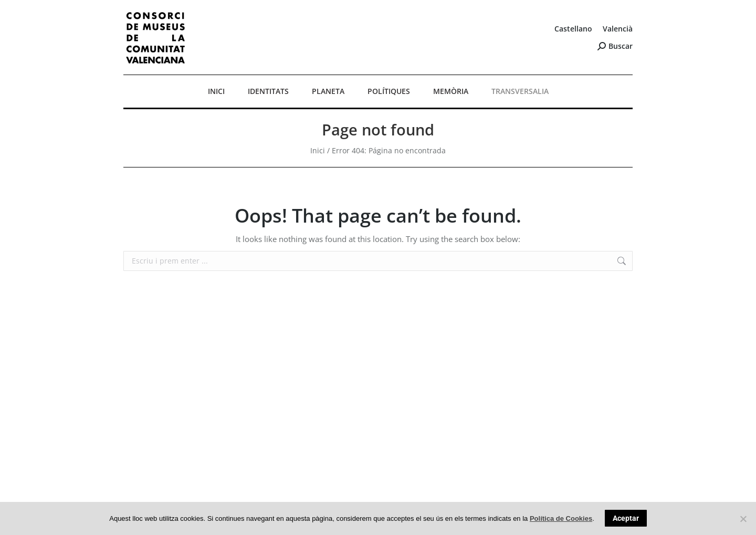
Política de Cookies (561, 518)
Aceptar (626, 518)
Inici (318, 150)
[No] (743, 519)
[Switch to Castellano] (573, 29)
